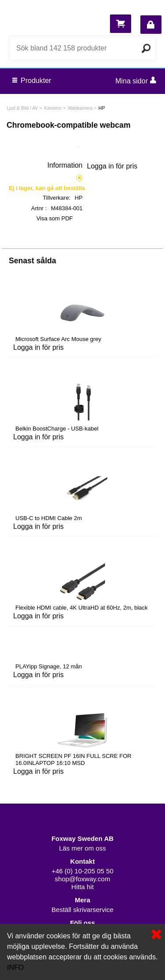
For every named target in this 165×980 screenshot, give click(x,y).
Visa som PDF (55, 218)
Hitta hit (82, 887)
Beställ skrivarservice (82, 910)
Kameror (53, 108)
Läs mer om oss (82, 848)
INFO (15, 967)
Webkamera (80, 108)
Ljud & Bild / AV (22, 108)
